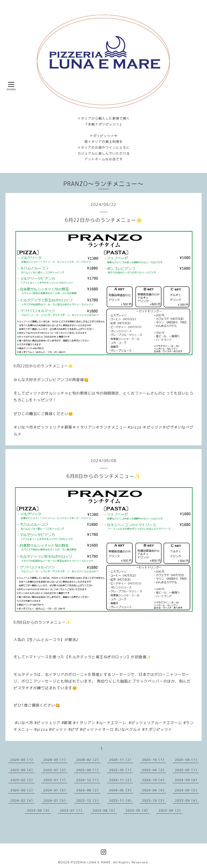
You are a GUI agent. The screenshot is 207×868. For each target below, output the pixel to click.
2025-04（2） (154, 770)
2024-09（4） (187, 780)
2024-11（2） (121, 780)
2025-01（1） (55, 780)
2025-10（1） (154, 760)
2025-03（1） (187, 770)
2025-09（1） (187, 760)
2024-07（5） (55, 790)
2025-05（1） (121, 770)
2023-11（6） (121, 800)
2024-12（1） (88, 780)
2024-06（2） (88, 790)
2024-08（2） (23, 790)
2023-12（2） (88, 800)
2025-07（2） (55, 770)
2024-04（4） (154, 790)
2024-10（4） (154, 780)
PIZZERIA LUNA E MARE (91, 862)
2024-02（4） (23, 800)
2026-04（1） (23, 760)
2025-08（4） (23, 770)
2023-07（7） (72, 810)
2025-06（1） (88, 770)
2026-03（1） (55, 760)
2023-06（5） (105, 810)
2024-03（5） (187, 790)
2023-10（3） (154, 800)
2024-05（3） (121, 790)
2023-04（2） (170, 810)
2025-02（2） (23, 780)
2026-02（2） (88, 760)
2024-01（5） (55, 800)
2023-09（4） (187, 800)
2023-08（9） (39, 810)
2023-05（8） (138, 810)
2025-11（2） (121, 760)
